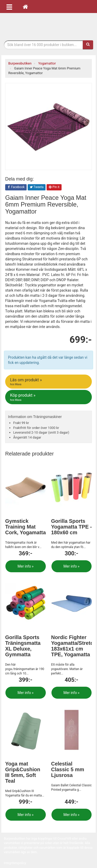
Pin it (54, 187)
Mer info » (26, 566)
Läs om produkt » (49, 382)
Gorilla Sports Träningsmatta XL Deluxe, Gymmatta (23, 646)
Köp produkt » (49, 397)
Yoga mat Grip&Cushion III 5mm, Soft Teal (23, 772)
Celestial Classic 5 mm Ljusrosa (68, 769)
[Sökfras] (43, 45)
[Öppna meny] (9, 7)
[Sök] (88, 45)
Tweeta (37, 187)
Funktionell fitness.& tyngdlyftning (49, 25)
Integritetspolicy (15, 863)
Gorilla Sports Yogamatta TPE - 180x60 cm (72, 527)
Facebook (16, 187)
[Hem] (25, 7)
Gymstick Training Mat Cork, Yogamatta (25, 527)
